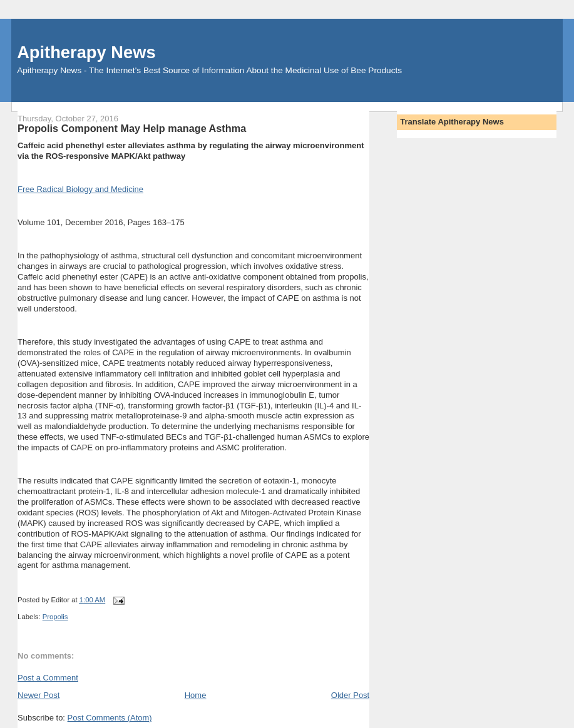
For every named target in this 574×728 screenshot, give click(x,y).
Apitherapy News (86, 52)
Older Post (350, 695)
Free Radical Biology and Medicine (80, 189)
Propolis (55, 617)
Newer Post (38, 695)
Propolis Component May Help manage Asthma (132, 128)
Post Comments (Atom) (110, 718)
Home (196, 695)
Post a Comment (48, 678)
